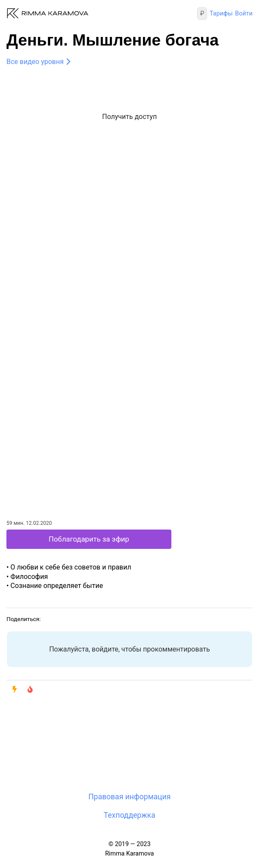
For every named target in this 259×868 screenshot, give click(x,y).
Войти (244, 14)
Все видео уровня (35, 62)
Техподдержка (129, 815)
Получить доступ (129, 117)
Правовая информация (130, 797)
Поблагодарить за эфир (89, 539)
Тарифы (221, 14)
